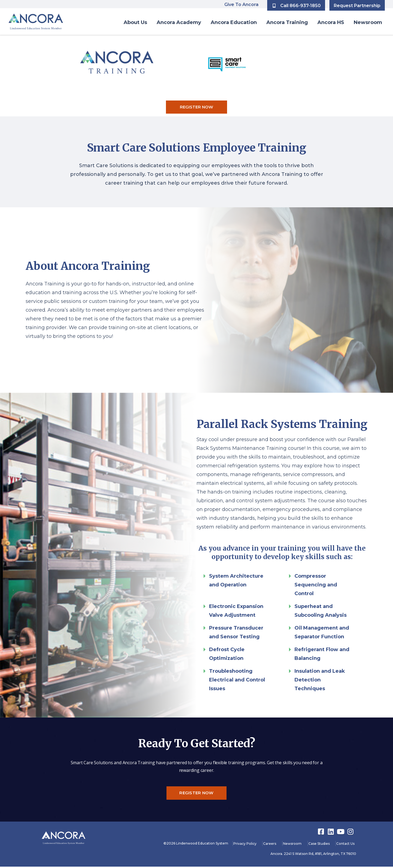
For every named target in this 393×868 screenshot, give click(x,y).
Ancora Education (234, 22)
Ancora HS (331, 22)
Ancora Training (287, 22)
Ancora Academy (179, 22)
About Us (135, 22)
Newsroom (368, 22)
